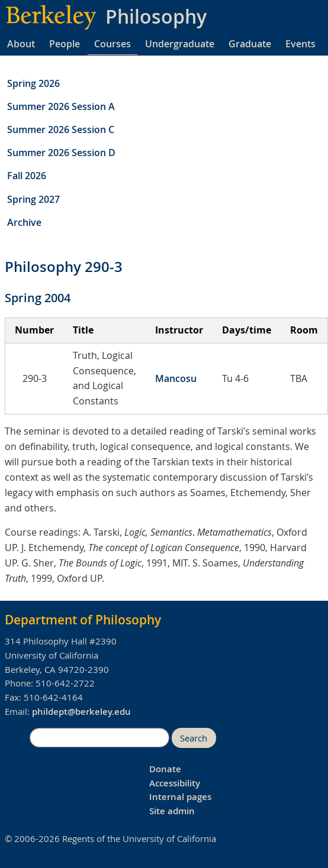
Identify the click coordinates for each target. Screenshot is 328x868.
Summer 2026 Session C (61, 129)
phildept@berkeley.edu (81, 712)
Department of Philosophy (83, 620)
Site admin (172, 811)
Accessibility (175, 783)
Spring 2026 (33, 83)
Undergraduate (180, 44)
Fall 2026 (27, 176)
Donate (165, 769)
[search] (99, 738)
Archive (24, 222)
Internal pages (180, 797)
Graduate (250, 44)
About (21, 44)
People (65, 44)
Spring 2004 (38, 298)
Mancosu (176, 378)
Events (300, 44)
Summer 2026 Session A (61, 106)
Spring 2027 (33, 199)
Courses (112, 44)
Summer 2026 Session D (61, 153)
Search (194, 738)
